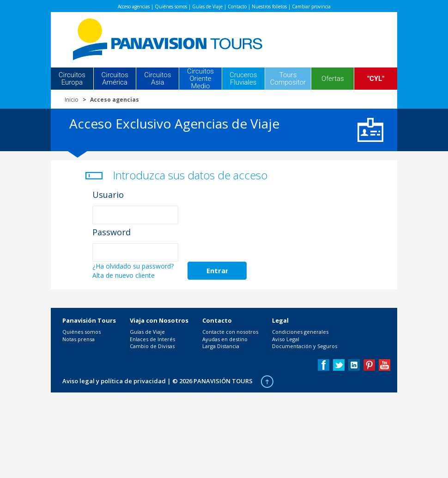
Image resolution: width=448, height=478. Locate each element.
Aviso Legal (286, 339)
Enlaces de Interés (152, 339)
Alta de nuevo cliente (124, 275)
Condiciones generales (300, 332)
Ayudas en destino (225, 339)
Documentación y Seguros (305, 346)
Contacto (237, 6)
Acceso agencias (134, 6)
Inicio (72, 100)
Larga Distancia (221, 346)
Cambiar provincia (311, 6)
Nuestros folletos (269, 6)
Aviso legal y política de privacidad (114, 381)
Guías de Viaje (207, 6)
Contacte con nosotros (230, 332)
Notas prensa (79, 339)
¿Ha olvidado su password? (133, 266)
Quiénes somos (171, 6)
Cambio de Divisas (152, 346)
